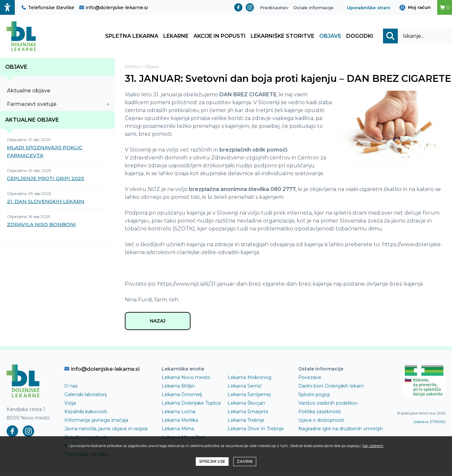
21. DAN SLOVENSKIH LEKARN (46, 203)
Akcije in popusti (220, 37)
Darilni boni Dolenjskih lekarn (331, 389)
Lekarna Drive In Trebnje (256, 431)
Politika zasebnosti (320, 414)
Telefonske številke (48, 8)
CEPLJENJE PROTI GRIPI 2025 (45, 180)
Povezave (310, 380)
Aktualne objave (58, 92)
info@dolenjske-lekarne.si (113, 8)
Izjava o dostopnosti (321, 423)
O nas (71, 389)
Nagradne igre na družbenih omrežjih (341, 431)
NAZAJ (158, 323)
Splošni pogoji (314, 397)
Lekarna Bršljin (178, 389)
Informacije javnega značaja (96, 423)
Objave (330, 37)
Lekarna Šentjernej (249, 397)
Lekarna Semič (245, 389)
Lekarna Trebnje (246, 423)
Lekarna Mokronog (249, 380)
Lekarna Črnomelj (182, 397)
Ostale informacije (313, 8)
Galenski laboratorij (86, 397)
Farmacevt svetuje (58, 106)
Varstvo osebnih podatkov (328, 406)
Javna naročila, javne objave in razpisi (106, 431)
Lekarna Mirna (178, 431)
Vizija (70, 406)
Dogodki (360, 37)
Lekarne (176, 37)
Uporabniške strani (369, 8)
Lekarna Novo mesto (186, 380)
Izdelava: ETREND (429, 424)
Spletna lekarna (132, 37)
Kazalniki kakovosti (86, 414)
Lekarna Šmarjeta (248, 414)
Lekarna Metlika (180, 423)
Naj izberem (373, 446)
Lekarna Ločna (179, 414)
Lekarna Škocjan (246, 406)
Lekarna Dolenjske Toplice (191, 406)
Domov (133, 68)
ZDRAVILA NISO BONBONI (41, 226)
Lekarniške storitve (282, 37)
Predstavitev (274, 8)
